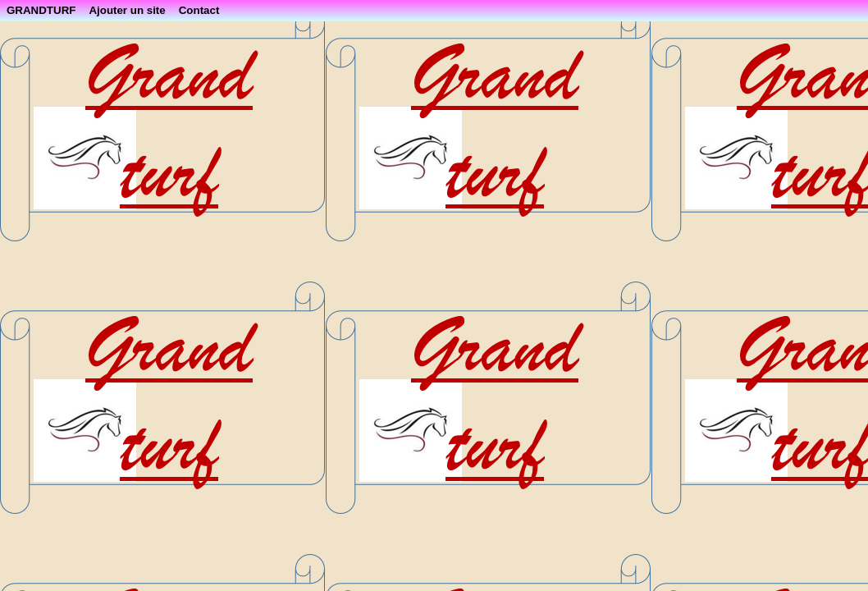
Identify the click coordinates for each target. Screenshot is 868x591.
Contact (199, 10)
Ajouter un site (127, 10)
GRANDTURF (41, 10)
